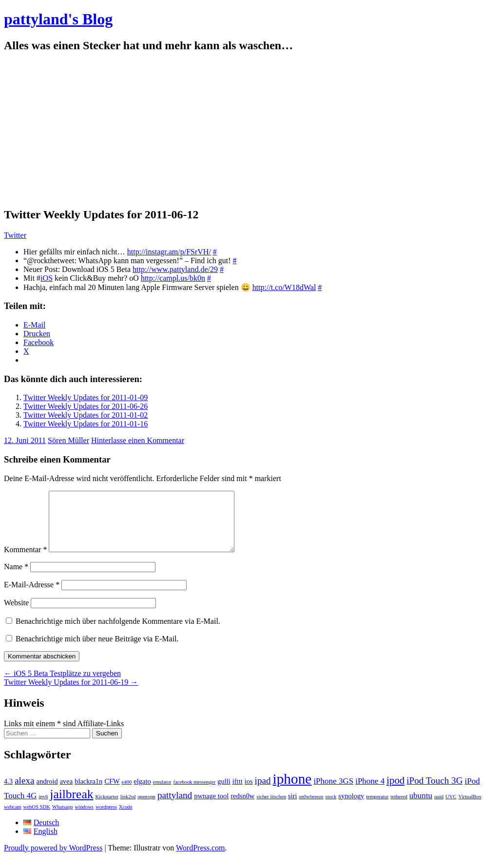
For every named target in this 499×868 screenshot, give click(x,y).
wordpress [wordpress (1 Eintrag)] (106, 819)
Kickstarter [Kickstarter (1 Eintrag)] (107, 808)
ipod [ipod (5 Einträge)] (395, 792)
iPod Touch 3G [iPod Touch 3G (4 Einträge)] (434, 792)
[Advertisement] (249, 130)
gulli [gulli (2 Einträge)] (224, 793)
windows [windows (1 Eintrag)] (84, 819)
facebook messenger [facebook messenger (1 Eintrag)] (195, 794)
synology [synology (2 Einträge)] (351, 808)
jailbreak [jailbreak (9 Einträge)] (71, 806)
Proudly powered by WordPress (53, 859)
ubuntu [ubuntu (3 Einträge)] (421, 807)
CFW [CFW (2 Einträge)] (112, 793)
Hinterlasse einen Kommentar (138, 440)
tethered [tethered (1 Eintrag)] (399, 808)
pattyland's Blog (58, 19)
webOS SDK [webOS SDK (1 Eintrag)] (37, 819)
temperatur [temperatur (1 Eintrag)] (377, 808)
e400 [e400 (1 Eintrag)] (127, 794)
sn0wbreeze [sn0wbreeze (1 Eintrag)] (311, 808)
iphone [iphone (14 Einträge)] (292, 791)
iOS (47, 278)
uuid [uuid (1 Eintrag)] (439, 808)
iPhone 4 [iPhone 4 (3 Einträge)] (370, 793)
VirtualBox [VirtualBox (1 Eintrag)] (470, 808)
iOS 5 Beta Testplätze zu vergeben (62, 685)
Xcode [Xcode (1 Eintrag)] (126, 819)
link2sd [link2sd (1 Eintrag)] (128, 808)
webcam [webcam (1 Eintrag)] (13, 819)
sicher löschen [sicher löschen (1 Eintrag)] (271, 808)
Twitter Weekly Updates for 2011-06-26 (86, 406)
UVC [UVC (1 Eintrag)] (451, 808)
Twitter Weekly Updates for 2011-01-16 (86, 424)
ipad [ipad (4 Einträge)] (263, 792)
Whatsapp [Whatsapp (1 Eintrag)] (63, 819)
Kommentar (25, 561)
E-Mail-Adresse (32, 596)
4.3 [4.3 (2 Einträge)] (8, 793)
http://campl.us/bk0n (173, 278)
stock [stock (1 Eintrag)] (331, 808)
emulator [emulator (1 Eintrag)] (162, 794)
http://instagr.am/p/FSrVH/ (169, 252)
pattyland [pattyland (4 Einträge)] (175, 807)
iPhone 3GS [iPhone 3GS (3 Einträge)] (333, 793)
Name (16, 578)
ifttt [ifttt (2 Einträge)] (238, 793)
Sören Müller (68, 440)
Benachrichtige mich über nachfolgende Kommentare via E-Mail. (118, 633)
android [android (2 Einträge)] (47, 793)
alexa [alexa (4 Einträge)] (24, 792)
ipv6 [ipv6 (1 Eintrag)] (43, 808)
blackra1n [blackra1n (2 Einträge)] (88, 793)
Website (16, 614)
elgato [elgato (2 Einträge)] (142, 793)
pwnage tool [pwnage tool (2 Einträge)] (211, 808)
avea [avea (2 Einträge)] (67, 793)
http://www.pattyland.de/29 (175, 269)
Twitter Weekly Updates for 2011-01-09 (86, 397)
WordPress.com (200, 859)
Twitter (15, 235)
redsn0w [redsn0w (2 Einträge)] (242, 808)
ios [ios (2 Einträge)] (249, 793)
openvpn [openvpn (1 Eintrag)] (146, 808)
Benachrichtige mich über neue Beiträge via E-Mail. (97, 650)
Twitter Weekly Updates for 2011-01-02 (86, 415)
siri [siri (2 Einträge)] (293, 808)
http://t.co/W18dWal (284, 287)
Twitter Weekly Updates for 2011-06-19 (71, 694)
